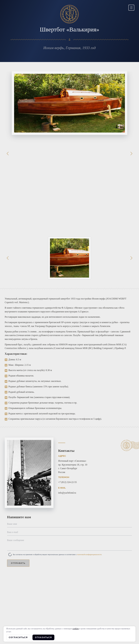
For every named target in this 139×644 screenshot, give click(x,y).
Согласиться (18, 637)
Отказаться (43, 637)
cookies (76, 629)
